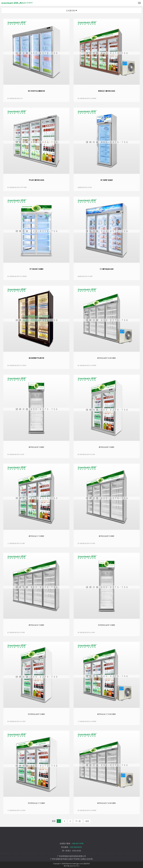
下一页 (78, 821)
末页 (87, 821)
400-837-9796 (78, 844)
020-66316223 (76, 847)
